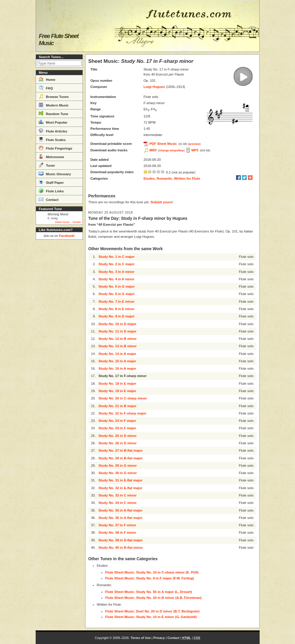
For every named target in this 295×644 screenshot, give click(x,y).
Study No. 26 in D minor (118, 443)
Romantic (164, 178)
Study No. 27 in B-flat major (121, 450)
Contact (49, 199)
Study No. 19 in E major (117, 391)
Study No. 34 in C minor (118, 503)
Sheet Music (62, 222)
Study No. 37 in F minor (117, 525)
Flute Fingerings (56, 148)
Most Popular (53, 122)
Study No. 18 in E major (117, 384)
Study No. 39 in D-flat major (121, 540)
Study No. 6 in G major (117, 294)
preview (194, 144)
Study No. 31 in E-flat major (121, 480)
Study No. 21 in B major (117, 406)
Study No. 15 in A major (117, 361)
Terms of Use (141, 638)
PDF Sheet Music (163, 144)
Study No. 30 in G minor (118, 473)
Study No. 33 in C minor (118, 495)
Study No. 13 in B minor (118, 346)
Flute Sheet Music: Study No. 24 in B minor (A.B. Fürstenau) (153, 598)
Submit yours (161, 202)
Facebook (66, 236)
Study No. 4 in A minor (116, 279)
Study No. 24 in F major (117, 428)
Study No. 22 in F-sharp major (122, 413)
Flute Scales (52, 139)
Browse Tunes (54, 96)
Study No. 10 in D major (117, 324)
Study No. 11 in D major (117, 331)
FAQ (46, 88)
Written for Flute (187, 178)
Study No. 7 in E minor (117, 301)
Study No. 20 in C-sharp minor (123, 398)
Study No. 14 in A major (117, 354)
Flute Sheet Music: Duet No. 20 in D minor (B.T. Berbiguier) (152, 611)
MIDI (153, 150)
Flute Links (51, 191)
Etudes (149, 178)
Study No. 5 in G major (117, 286)
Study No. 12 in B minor (118, 339)
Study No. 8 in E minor (117, 309)
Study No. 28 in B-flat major (121, 458)
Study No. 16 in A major (117, 368)
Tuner (47, 165)
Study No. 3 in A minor (116, 272)
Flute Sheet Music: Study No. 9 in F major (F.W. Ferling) (150, 578)
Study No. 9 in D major (117, 316)
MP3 (195, 150)
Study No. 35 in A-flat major (121, 510)
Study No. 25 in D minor (118, 436)
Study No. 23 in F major (117, 421)
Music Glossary (55, 173)
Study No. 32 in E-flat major (121, 488)
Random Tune (53, 113)
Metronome (51, 156)
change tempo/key (172, 150)
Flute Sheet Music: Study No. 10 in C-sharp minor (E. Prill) (152, 572)
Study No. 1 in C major (117, 257)
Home (47, 79)
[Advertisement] (59, 330)
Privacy (159, 638)
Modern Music (54, 105)
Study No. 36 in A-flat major (121, 518)
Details (77, 222)
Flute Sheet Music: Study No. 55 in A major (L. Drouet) (149, 592)
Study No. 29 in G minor (118, 466)
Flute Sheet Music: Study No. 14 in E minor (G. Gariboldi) (151, 617)
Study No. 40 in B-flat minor (121, 548)
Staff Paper (51, 182)
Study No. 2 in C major (117, 264)
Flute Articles (53, 131)
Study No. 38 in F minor (117, 532)
